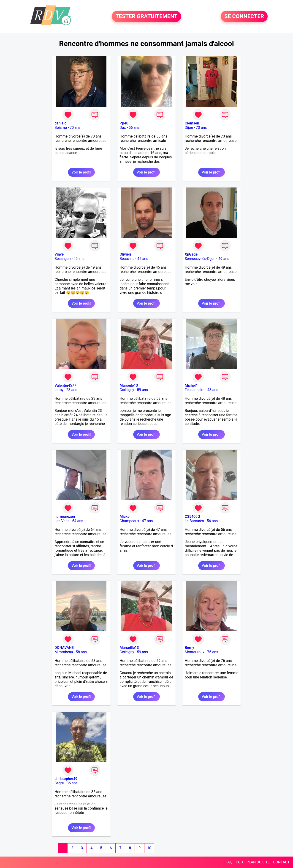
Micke (125, 517)
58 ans (81, 652)
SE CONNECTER (244, 17)
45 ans (143, 259)
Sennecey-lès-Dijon (200, 259)
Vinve (59, 254)
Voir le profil (81, 172)
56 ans (134, 128)
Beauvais (127, 259)
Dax (123, 128)
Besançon (63, 259)
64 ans (78, 521)
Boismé (61, 128)
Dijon (189, 128)
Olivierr (126, 254)
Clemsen (192, 123)
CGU (239, 862)
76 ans (213, 652)
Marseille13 (129, 648)
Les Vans (62, 521)
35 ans (72, 783)
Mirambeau (64, 652)
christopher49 (66, 779)
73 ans (201, 128)
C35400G (192, 517)
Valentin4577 (65, 385)
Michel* (191, 385)
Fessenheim (195, 390)
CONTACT (281, 862)
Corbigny (127, 390)
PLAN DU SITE (258, 862)
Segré (59, 783)
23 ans (72, 390)
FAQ (229, 862)
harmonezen (65, 517)
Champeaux (129, 521)
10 (149, 848)
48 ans (213, 390)
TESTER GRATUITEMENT (146, 17)
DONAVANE (64, 648)
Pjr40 (124, 123)
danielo (60, 123)
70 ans (75, 128)
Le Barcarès (194, 521)
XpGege (191, 254)
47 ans (147, 521)
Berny (189, 648)
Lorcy (59, 390)
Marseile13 (129, 385)
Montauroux (195, 652)
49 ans (79, 259)
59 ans (142, 390)
